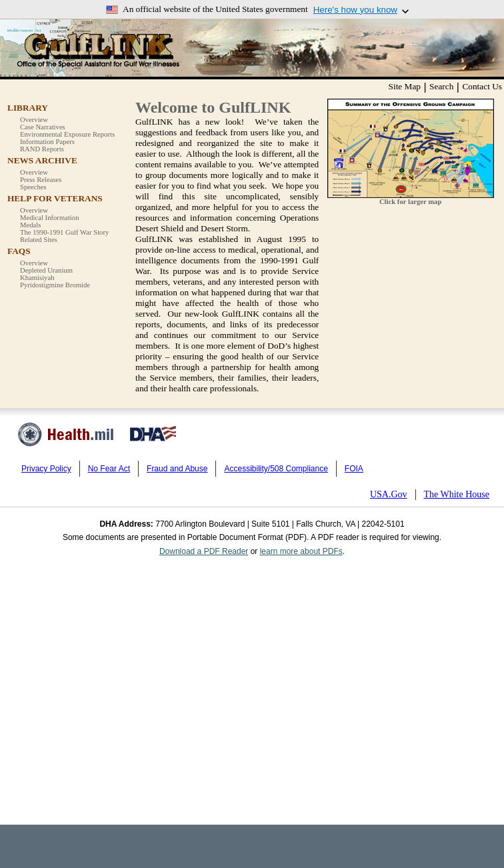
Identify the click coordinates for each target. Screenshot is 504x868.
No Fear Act (109, 469)
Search (441, 86)
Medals (30, 225)
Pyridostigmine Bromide (55, 285)
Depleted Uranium (46, 270)
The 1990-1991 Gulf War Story (64, 232)
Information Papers (47, 142)
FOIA (354, 469)
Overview (34, 120)
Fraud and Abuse (177, 469)
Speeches (33, 187)
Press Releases (41, 180)
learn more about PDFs (301, 551)
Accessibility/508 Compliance (276, 469)
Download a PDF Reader (204, 551)
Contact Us (482, 86)
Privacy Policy (46, 469)
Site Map (405, 86)
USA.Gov (389, 494)
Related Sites (39, 240)
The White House (457, 494)
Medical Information (49, 218)
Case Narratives (43, 127)
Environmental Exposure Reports (67, 134)
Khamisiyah (37, 278)
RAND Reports (42, 149)
